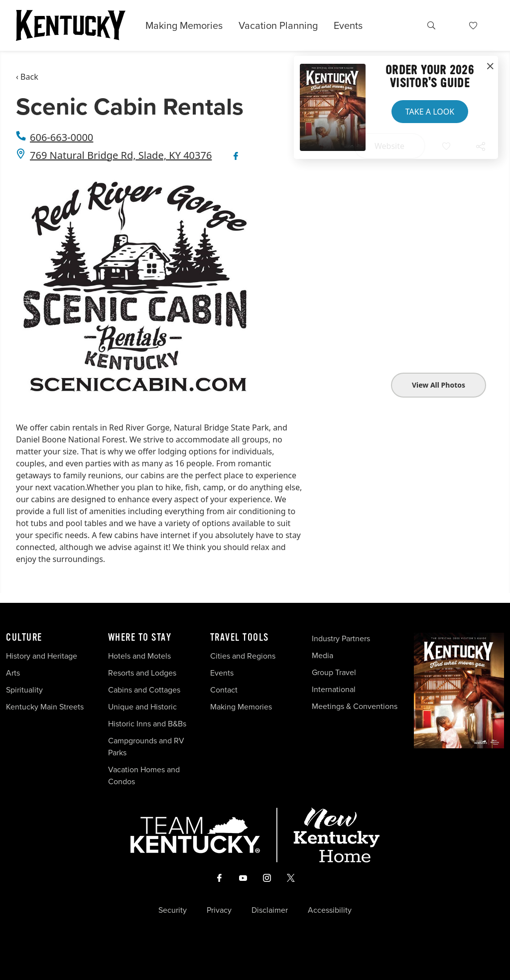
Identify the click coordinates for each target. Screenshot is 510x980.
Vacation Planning (278, 25)
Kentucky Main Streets (45, 707)
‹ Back (27, 77)
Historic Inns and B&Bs (147, 724)
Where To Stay (140, 638)
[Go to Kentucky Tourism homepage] (71, 25)
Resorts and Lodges (142, 673)
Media (322, 655)
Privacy (219, 910)
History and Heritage (43, 656)
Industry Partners (341, 638)
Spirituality (25, 690)
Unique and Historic (142, 707)
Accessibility (330, 910)
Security (173, 910)
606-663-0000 (62, 137)
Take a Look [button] (430, 112)
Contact (224, 690)
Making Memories (184, 25)
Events (348, 25)
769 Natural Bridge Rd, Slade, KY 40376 (121, 155)
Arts (13, 673)
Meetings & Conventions (355, 706)
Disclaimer (270, 910)
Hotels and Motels (139, 656)
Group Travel (334, 672)
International (334, 689)
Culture (24, 638)
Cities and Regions (243, 656)
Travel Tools (240, 638)
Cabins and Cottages (144, 690)
